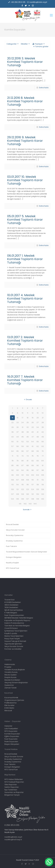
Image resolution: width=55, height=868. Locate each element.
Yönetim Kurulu (11, 672)
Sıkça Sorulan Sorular (15, 530)
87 (22, 465)
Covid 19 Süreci (11, 628)
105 (43, 475)
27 (38, 422)
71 (12, 456)
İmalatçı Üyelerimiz (14, 541)
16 (18, 418)
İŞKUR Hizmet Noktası (14, 610)
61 (33, 446)
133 (43, 494)
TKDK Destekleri (11, 607)
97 (38, 470)
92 (12, 470)
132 (38, 494)
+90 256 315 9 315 (18, 2)
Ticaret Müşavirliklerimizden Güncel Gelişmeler (27, 552)
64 (12, 451)
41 (38, 432)
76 (38, 456)
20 (38, 418)
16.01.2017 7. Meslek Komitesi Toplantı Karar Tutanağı (25, 380)
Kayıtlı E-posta (11, 633)
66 (23, 451)
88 (28, 465)
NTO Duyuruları (11, 731)
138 (33, 499)
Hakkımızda (10, 664)
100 (18, 475)
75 (33, 456)
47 (33, 437)
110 (33, 480)
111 (38, 480)
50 (12, 442)
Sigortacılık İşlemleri (13, 644)
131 (33, 494)
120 (12, 489)
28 (43, 422)
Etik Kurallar (10, 705)
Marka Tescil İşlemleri (14, 636)
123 (28, 489)
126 (43, 489)
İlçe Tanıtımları (11, 790)
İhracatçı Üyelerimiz (15, 535)
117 (33, 485)
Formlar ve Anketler (13, 649)
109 (28, 480)
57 (12, 446)
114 (17, 485)
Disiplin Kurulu (10, 677)
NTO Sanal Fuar (13, 568)
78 (12, 461)
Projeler (8, 667)
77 (43, 456)
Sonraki (27, 510)
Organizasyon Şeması (14, 700)
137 (27, 499)
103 (33, 475)
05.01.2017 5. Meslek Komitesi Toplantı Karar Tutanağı (25, 220)
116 (28, 485)
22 (12, 422)
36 (12, 432)
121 (18, 489)
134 (12, 499)
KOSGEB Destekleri (13, 602)
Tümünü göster (41, 46)
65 (18, 451)
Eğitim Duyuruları (12, 736)
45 (22, 437)
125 (38, 489)
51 (18, 442)
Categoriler (13, 44)
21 (43, 418)
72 (17, 456)
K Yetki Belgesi (11, 613)
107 (17, 480)
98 (43, 470)
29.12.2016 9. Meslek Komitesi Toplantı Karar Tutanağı (25, 141)
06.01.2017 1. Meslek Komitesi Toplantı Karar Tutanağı (25, 259)
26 (33, 422)
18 (28, 418)
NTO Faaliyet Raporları (14, 782)
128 (18, 494)
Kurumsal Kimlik (11, 698)
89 (33, 465)
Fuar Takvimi (11, 546)
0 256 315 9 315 (12, 825)
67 (27, 451)
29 (12, 427)
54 (33, 442)
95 (28, 470)
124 (33, 489)
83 (38, 461)
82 (33, 461)
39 (28, 432)
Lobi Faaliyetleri (11, 729)
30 (18, 427)
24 (22, 422)
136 (23, 499)
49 (43, 437)
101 (23, 475)
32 (28, 427)
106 (12, 480)
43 (12, 437)
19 (33, 418)
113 (12, 485)
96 (33, 470)
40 (33, 432)
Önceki (27, 400)
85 (12, 465)
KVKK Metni (9, 708)
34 (38, 427)
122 (23, 489)
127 (12, 494)
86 (18, 465)
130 (28, 494)
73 (22, 456)
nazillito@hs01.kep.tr (13, 840)
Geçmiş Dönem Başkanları (16, 683)
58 (18, 446)
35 (43, 427)
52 (23, 442)
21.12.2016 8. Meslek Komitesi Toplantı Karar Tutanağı (25, 101)
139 (38, 499)
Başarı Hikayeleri (12, 744)
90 (38, 465)
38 (23, 432)
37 (17, 432)
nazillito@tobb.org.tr (38, 2)
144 (35, 504)
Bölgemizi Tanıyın (12, 795)
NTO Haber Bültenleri (14, 779)
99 (12, 475)
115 (23, 485)
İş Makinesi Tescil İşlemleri (16, 631)
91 (43, 465)
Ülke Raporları (11, 785)
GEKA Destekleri (11, 605)
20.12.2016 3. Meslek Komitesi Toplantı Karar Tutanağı (25, 62)
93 (18, 470)
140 (43, 499)
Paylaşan (39, 44)
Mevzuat (8, 711)
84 (43, 461)
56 (43, 442)
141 (20, 504)
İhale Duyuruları (11, 742)
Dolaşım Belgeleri (14, 557)
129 (23, 494)
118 (38, 485)
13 (38, 413)
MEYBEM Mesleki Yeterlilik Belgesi (19, 618)
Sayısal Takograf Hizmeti (15, 641)
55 (38, 442)
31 (23, 427)
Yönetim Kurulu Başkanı (15, 670)
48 (38, 437)
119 (43, 485)
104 (38, 475)
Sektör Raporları (12, 787)
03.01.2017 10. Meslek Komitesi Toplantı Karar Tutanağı (25, 180)
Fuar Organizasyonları (14, 615)
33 (33, 427)
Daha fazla (44, 88)
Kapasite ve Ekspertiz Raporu (17, 620)
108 (23, 480)
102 (28, 475)
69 (38, 451)
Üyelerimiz (9, 685)
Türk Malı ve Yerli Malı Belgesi (17, 626)
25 (28, 422)
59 (23, 446)
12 (33, 413)
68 (33, 451)
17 (22, 418)
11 (28, 413)
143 (30, 504)
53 (28, 442)
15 (12, 418)
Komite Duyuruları (12, 734)
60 (28, 446)
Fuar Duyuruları (11, 739)
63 (43, 446)
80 (23, 461)
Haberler (8, 726)
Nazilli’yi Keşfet (12, 563)
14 (43, 413)
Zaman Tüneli (10, 688)
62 (38, 446)
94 (22, 470)
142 (25, 504)
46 (27, 437)
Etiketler (26, 44)
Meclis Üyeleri (11, 675)
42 (43, 432)
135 (18, 499)
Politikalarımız (11, 703)
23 (18, 422)
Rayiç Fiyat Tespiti (12, 639)
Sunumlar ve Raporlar (14, 792)
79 (17, 461)
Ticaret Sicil (9, 600)
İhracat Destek (12, 524)
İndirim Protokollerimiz (14, 623)
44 (18, 437)
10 (23, 413)
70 (43, 451)
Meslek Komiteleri (12, 680)
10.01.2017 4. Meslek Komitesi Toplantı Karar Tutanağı (25, 299)
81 (28, 461)
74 (28, 456)
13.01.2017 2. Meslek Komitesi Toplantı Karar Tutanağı (25, 341)
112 (43, 480)
